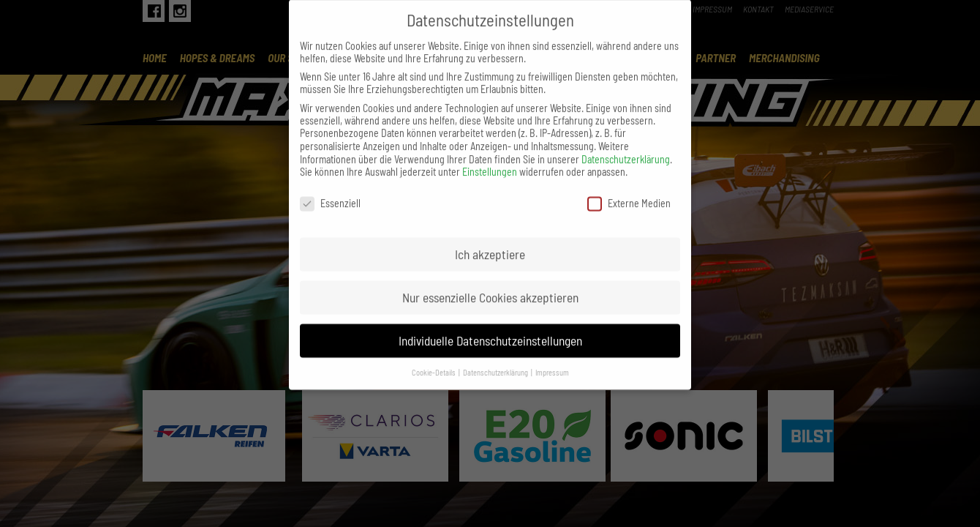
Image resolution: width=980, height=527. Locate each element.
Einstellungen (490, 156)
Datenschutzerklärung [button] (496, 357)
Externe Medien (629, 188)
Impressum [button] (552, 357)
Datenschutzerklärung (626, 144)
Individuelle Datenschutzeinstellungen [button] (490, 325)
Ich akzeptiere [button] (490, 239)
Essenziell (330, 188)
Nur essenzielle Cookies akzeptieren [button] (490, 282)
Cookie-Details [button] (434, 357)
